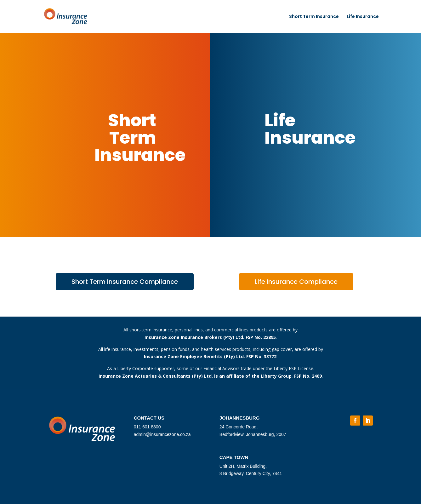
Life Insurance (363, 17)
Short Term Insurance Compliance (125, 282)
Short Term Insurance (314, 17)
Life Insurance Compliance (296, 282)
